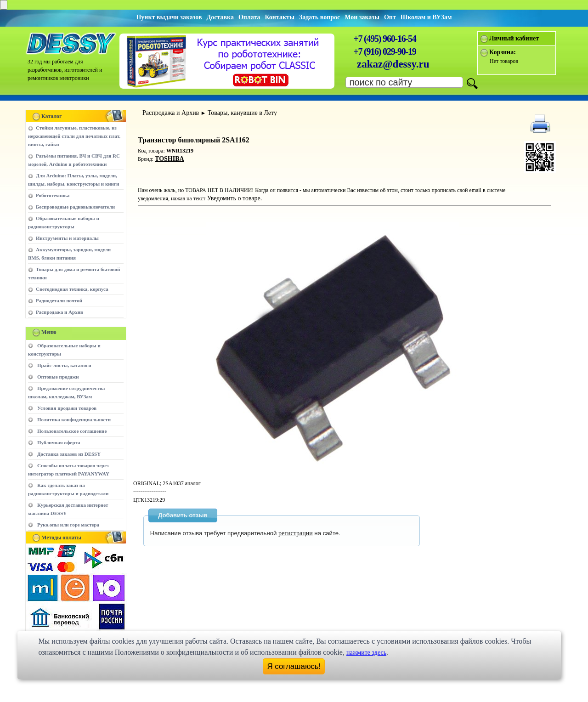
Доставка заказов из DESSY (69, 454)
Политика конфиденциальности (74, 419)
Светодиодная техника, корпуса (72, 289)
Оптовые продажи (58, 377)
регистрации (296, 533)
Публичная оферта (59, 442)
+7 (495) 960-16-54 (384, 39)
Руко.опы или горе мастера (68, 525)
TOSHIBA (170, 159)
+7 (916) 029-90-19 (384, 51)
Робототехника (53, 195)
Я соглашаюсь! (294, 666)
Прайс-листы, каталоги (64, 365)
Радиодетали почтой (59, 300)
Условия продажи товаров (67, 408)
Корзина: (503, 52)
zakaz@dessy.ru (393, 64)
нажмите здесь (366, 653)
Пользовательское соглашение (72, 431)
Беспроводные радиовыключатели (75, 207)
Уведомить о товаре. (234, 198)
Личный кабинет (514, 38)
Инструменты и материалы (67, 238)
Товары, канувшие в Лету (242, 113)
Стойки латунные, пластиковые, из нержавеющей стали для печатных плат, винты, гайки (74, 136)
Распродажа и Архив (59, 312)
